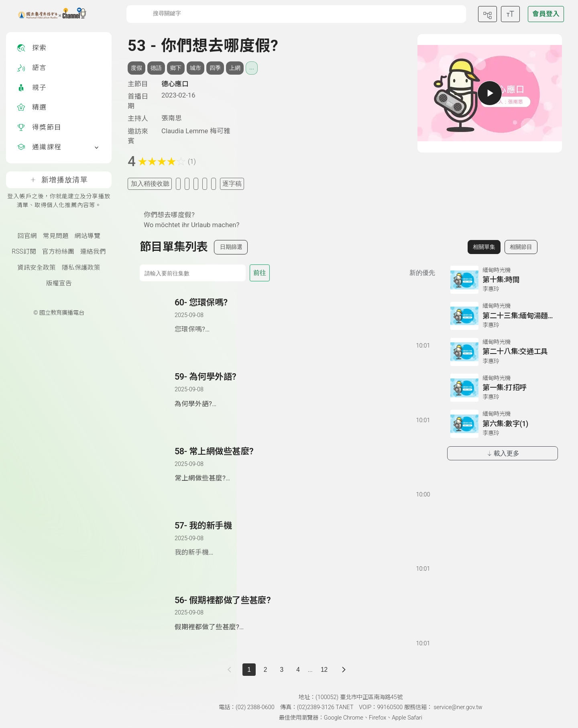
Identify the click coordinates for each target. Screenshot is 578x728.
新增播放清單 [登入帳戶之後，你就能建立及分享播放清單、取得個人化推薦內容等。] (59, 180)
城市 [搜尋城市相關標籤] (195, 68)
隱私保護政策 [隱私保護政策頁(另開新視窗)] (81, 268)
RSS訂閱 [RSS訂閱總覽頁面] (24, 252)
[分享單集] (196, 184)
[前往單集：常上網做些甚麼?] (302, 465)
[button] (158, 323)
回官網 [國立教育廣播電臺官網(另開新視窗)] (27, 236)
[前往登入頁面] (546, 14)
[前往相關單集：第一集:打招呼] (503, 388)
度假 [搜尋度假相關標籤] (136, 68)
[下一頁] (344, 670)
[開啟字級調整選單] (510, 14)
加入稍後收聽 (150, 184)
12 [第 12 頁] (324, 670)
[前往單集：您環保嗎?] (302, 316)
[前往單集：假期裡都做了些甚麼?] (302, 614)
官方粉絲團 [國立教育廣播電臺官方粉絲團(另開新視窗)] (58, 252)
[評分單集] (205, 184)
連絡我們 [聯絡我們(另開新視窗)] (93, 252)
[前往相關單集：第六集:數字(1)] (503, 424)
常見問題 (56, 236)
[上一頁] (231, 670)
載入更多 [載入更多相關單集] (503, 453)
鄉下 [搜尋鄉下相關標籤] (176, 68)
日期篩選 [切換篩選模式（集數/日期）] (231, 247)
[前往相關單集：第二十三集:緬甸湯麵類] (503, 316)
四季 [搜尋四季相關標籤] (215, 68)
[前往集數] (193, 273)
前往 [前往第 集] (260, 273)
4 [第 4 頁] (298, 670)
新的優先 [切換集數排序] (422, 273)
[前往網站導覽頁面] (487, 14)
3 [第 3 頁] (282, 670)
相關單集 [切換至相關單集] (484, 247)
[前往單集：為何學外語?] (302, 390)
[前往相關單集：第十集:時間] (503, 280)
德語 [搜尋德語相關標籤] (156, 68)
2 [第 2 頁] (266, 670)
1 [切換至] (249, 670)
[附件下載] (214, 184)
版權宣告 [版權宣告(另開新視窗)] (59, 283)
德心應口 (175, 84)
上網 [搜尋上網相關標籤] (235, 68)
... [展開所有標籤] (252, 67)
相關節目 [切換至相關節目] (521, 247)
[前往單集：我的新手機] (302, 539)
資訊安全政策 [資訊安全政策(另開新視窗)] (37, 268)
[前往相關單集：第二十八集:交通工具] (503, 352)
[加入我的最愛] (178, 184)
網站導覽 (88, 236)
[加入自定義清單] (187, 184)
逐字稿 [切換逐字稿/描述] (232, 184)
